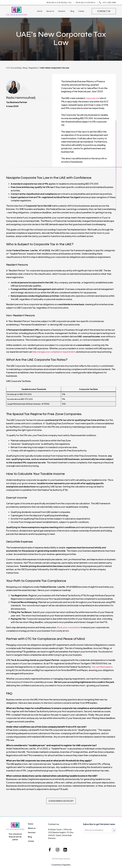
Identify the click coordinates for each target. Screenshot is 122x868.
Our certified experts (102, 667)
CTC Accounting (14, 68)
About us (50, 11)
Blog (72, 11)
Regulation (33, 68)
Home (40, 11)
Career (81, 11)
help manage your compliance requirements (54, 352)
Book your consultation (69, 627)
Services (62, 11)
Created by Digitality (61, 865)
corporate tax (92, 98)
